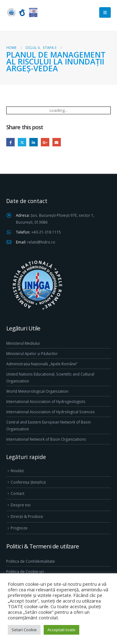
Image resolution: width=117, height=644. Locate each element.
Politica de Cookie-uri (25, 571)
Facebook (10, 142)
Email (57, 142)
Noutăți (17, 471)
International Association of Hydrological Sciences (51, 412)
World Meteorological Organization (37, 391)
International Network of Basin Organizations (46, 439)
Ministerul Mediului (23, 343)
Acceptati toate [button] (61, 630)
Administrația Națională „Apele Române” (42, 364)
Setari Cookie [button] (24, 630)
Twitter (22, 142)
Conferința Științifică (28, 482)
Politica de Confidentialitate (31, 561)
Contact (17, 493)
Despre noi (21, 505)
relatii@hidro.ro (41, 242)
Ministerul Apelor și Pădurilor (32, 353)
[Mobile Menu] (105, 12)
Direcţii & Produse (27, 516)
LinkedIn (34, 142)
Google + (45, 142)
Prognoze (19, 528)
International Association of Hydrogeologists (46, 401)
